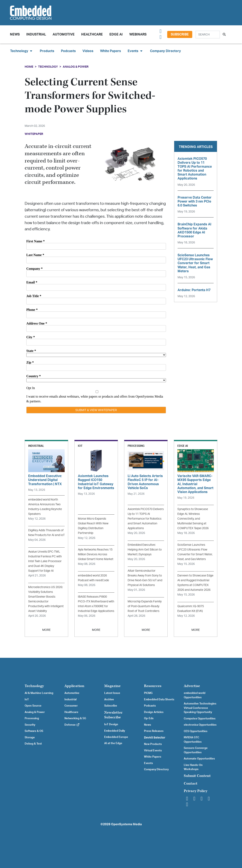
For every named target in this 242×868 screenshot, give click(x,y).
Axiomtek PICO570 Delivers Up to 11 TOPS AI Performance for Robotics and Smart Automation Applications (146, 519)
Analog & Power (76, 67)
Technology (48, 67)
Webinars (138, 34)
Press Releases (154, 731)
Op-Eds (149, 718)
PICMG (148, 693)
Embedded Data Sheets (159, 700)
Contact (191, 783)
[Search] (208, 35)
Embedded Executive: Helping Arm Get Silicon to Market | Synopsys (145, 550)
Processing (32, 718)
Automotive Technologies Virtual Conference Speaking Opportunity (200, 708)
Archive (109, 700)
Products (47, 51)
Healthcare (92, 34)
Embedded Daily (115, 731)
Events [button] (136, 51)
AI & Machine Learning (39, 693)
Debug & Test (33, 744)
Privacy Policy (196, 791)
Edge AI (116, 34)
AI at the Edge (113, 743)
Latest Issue (112, 693)
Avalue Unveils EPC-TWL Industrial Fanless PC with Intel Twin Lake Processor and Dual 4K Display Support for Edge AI (45, 561)
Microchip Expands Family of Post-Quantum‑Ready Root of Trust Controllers (145, 606)
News (148, 725)
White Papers (111, 51)
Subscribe (180, 34)
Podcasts (68, 51)
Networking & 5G (75, 718)
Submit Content (197, 776)
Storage (30, 737)
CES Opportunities (196, 731)
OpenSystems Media (126, 824)
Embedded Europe (116, 737)
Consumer (71, 706)
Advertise (192, 686)
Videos (88, 51)
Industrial (36, 34)
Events (148, 763)
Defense (72, 725)
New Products (153, 744)
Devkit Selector (155, 738)
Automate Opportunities (199, 759)
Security (30, 725)
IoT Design (111, 724)
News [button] (15, 34)
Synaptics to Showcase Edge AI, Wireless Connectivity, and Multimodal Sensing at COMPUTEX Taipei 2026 (193, 519)
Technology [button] (22, 51)
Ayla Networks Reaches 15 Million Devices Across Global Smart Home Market (96, 554)
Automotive (64, 34)
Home (29, 67)
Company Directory (165, 51)
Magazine (112, 686)
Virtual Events (153, 751)
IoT (27, 700)
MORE (46, 630)
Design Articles (154, 712)
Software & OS (34, 731)
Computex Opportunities (200, 719)
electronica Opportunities (200, 725)
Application (74, 686)
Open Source (33, 706)
